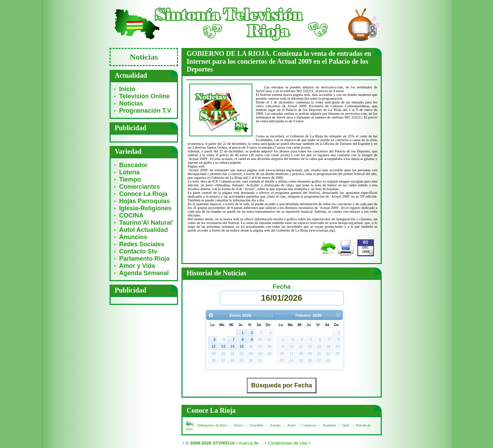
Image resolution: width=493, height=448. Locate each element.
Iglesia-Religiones (145, 208)
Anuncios (133, 237)
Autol (292, 425)
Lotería (129, 172)
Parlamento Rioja (144, 259)
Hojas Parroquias (144, 201)
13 (223, 346)
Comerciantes (140, 187)
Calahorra (309, 425)
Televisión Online (144, 96)
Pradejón (329, 425)
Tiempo (130, 179)
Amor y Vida (137, 266)
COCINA (131, 215)
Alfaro (238, 425)
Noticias (131, 103)
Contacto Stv (138, 251)
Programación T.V (145, 111)
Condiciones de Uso (288, 443)
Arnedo (275, 425)
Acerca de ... (251, 443)
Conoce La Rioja (143, 194)
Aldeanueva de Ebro (212, 425)
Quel (346, 425)
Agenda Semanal (144, 273)
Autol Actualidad (143, 230)
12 (214, 346)
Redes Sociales (142, 244)
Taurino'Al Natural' (146, 223)
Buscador (133, 165)
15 (242, 346)
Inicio (127, 89)
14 (232, 346)
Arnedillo (256, 425)
